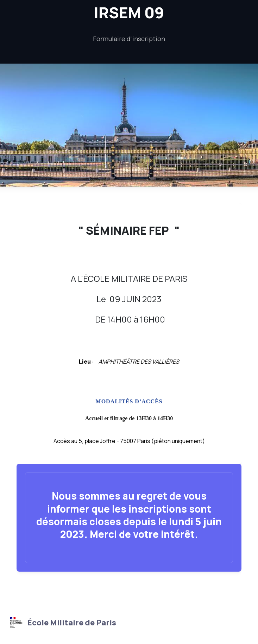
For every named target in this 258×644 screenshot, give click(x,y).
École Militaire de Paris (62, 623)
